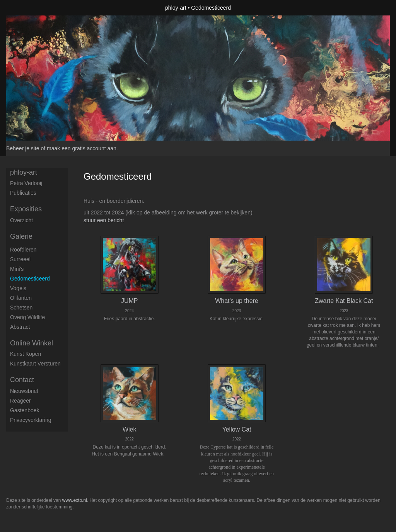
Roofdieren (23, 250)
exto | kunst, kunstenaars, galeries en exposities (28, 8)
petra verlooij (26, 183)
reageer (20, 401)
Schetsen (21, 308)
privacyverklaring (31, 420)
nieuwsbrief (24, 391)
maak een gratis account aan (82, 148)
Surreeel (20, 259)
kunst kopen (26, 354)
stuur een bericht (104, 220)
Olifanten (21, 298)
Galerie (21, 236)
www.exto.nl (75, 500)
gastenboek (25, 410)
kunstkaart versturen (35, 364)
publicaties (23, 193)
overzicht (21, 220)
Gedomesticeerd (30, 279)
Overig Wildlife (27, 317)
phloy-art (176, 8)
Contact (22, 380)
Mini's (17, 269)
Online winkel (32, 343)
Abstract (20, 327)
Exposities (26, 209)
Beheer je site (23, 148)
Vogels (18, 288)
